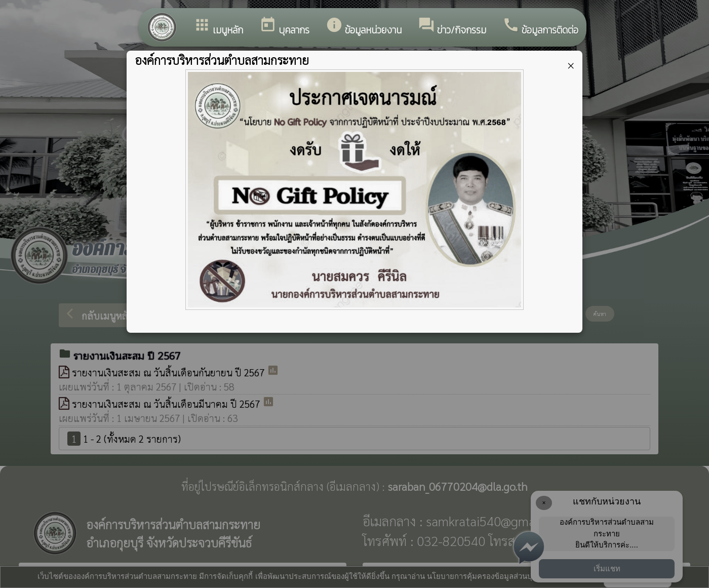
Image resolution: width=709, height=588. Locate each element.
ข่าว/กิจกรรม (452, 27)
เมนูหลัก (218, 27)
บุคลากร (284, 27)
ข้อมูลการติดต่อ (540, 27)
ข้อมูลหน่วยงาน (364, 27)
